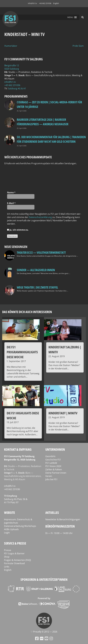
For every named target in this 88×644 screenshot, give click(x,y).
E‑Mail (11, 203)
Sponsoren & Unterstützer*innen (44, 579)
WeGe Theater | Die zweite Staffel (37, 287)
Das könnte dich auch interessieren (27, 312)
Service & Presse (15, 543)
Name (11, 192)
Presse (8, 550)
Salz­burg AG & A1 (17, 88)
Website (9, 512)
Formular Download (14, 563)
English (56, 3)
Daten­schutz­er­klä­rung (40, 217)
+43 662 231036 (45, 3)
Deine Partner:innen (56, 473)
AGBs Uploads (11, 529)
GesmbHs (50, 456)
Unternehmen (55, 449)
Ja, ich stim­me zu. (18, 230)
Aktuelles (52, 512)
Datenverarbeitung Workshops (20, 526)
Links (7, 567)
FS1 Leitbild (51, 463)
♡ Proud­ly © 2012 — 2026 (44, 632)
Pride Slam (78, 46)
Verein (49, 476)
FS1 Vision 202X (53, 466)
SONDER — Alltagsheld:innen (36, 270)
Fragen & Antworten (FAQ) (17, 560)
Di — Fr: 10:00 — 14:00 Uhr (59, 533)
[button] (70, 17)
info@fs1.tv (32, 3)
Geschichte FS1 (53, 460)
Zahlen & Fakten (54, 469)
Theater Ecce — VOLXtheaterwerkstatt (41, 252)
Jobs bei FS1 (51, 479)
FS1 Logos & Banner (14, 553)
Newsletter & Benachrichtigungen (63, 519)
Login (7, 533)
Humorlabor (11, 46)
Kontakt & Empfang (18, 449)
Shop (7, 557)
